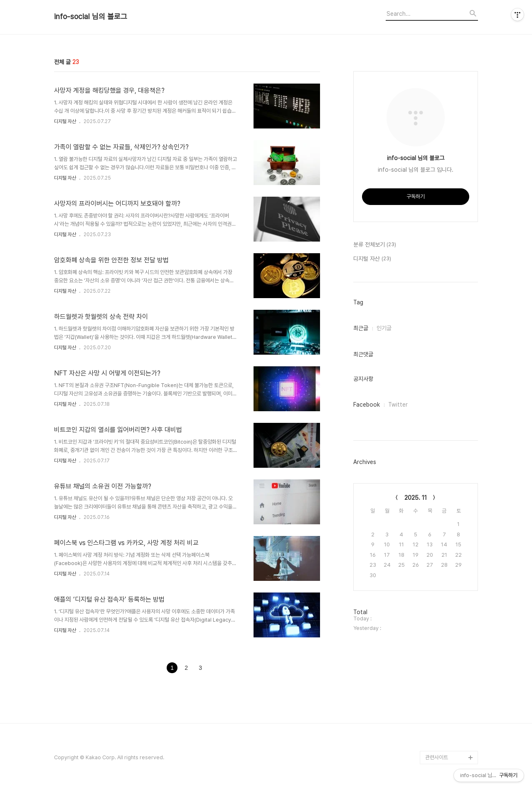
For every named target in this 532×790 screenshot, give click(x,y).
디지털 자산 (65, 121)
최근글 (361, 328)
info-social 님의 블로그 (91, 17)
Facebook (367, 405)
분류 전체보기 (375, 245)
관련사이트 (437, 757)
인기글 (384, 328)
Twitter (398, 405)
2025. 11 (416, 498)
